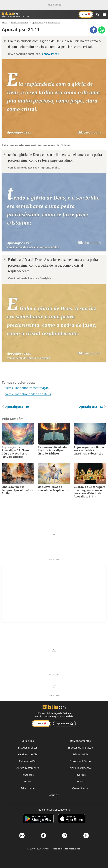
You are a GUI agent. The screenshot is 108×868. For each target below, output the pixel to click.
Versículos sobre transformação (27, 388)
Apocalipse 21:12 (93, 407)
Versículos (28, 741)
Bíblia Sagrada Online (16, 15)
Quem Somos (80, 788)
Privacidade (28, 788)
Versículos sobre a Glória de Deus (28, 394)
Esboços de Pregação (80, 748)
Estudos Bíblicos (28, 748)
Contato (80, 781)
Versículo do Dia (28, 754)
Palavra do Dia (28, 761)
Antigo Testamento (28, 768)
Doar (86, 14)
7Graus (46, 849)
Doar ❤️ (41, 723)
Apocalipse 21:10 (15, 407)
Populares (28, 775)
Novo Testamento (80, 768)
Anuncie (54, 795)
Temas (28, 781)
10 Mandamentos (80, 741)
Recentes (80, 775)
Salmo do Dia (80, 754)
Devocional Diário (80, 761)
